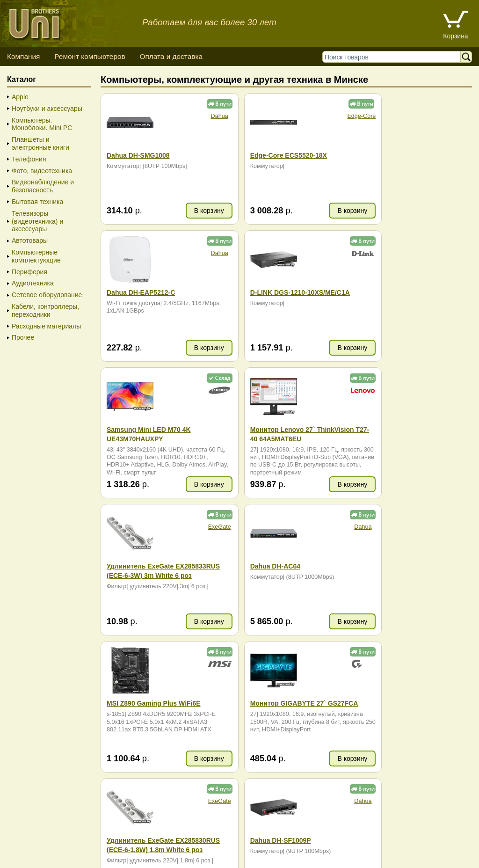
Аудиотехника (33, 283)
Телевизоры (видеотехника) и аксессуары (37, 221)
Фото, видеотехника (42, 171)
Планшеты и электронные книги (40, 143)
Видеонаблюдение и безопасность (43, 186)
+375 (393, 681)
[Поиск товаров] (394, 57)
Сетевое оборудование (47, 295)
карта (148, 696)
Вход (56, 859)
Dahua (202, 116)
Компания (23, 56)
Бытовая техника (37, 202)
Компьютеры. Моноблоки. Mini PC (42, 124)
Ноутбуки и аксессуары (47, 109)
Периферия (29, 272)
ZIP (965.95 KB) (151, 790)
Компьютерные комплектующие (36, 256)
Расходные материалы (46, 326)
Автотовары (30, 241)
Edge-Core (326, 116)
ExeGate (202, 390)
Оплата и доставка (171, 56)
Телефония (29, 159)
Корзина (455, 36)
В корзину (191, 211)
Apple (20, 97)
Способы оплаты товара (81, 840)
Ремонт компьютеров (90, 56)
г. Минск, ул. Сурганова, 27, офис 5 (399, 849)
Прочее (23, 337)
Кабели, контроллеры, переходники (45, 310)
